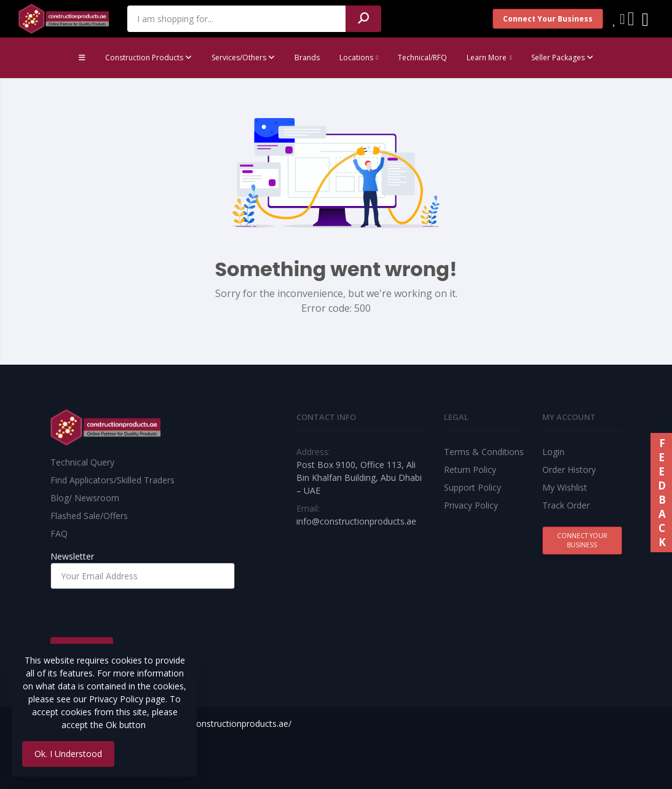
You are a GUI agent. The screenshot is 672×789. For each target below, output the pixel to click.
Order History (569, 470)
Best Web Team (501, 728)
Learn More (487, 57)
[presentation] (144, 613)
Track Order (566, 505)
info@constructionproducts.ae (356, 521)
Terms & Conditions (484, 452)
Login (553, 452)
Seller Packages (562, 57)
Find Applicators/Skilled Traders (113, 480)
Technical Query (82, 462)
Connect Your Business (548, 19)
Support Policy (472, 487)
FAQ (59, 533)
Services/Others (243, 57)
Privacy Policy (471, 505)
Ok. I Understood (68, 754)
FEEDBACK (661, 493)
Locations (356, 57)
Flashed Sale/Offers (89, 516)
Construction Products (148, 57)
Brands (307, 57)
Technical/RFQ (422, 57)
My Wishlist (565, 487)
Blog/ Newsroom (85, 498)
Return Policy (470, 470)
